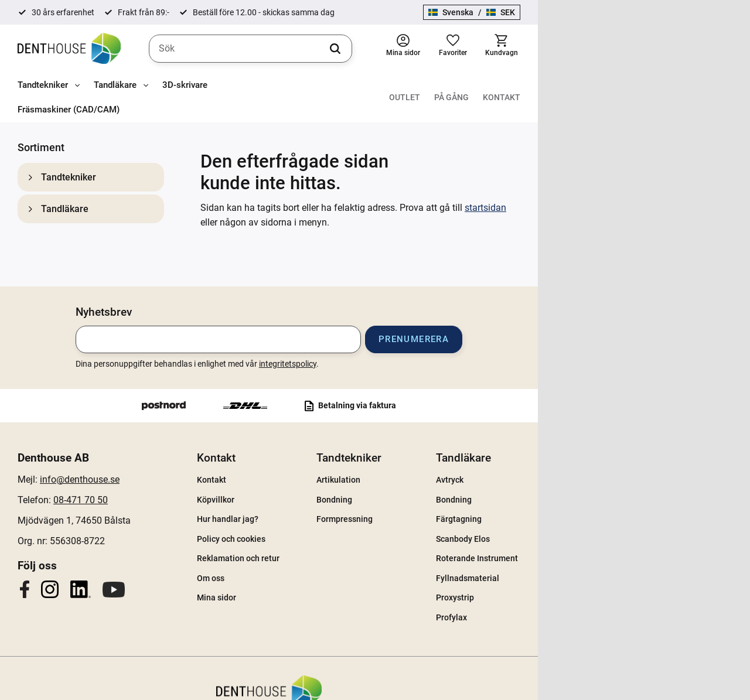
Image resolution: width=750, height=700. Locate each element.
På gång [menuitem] (664, 86)
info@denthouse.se (121, 449)
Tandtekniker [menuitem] (43, 86)
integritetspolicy (394, 333)
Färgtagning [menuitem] (601, 489)
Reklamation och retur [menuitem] (323, 528)
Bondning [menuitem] (447, 469)
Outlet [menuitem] (617, 86)
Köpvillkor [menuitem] (300, 469)
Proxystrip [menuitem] (597, 568)
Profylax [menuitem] (594, 587)
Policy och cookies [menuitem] (316, 508)
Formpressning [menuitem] (458, 489)
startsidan (485, 161)
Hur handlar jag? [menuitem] (312, 489)
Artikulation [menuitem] (451, 449)
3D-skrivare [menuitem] (185, 86)
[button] (664, 49)
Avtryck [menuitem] (592, 449)
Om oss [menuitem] (295, 548)
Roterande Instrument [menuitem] (619, 528)
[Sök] (480, 49)
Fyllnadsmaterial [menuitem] (610, 548)
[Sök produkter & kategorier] (357, 49)
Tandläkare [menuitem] (115, 86)
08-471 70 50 (122, 469)
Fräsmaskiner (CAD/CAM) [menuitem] (272, 86)
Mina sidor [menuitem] (301, 568)
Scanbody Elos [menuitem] (605, 508)
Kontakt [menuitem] (714, 86)
